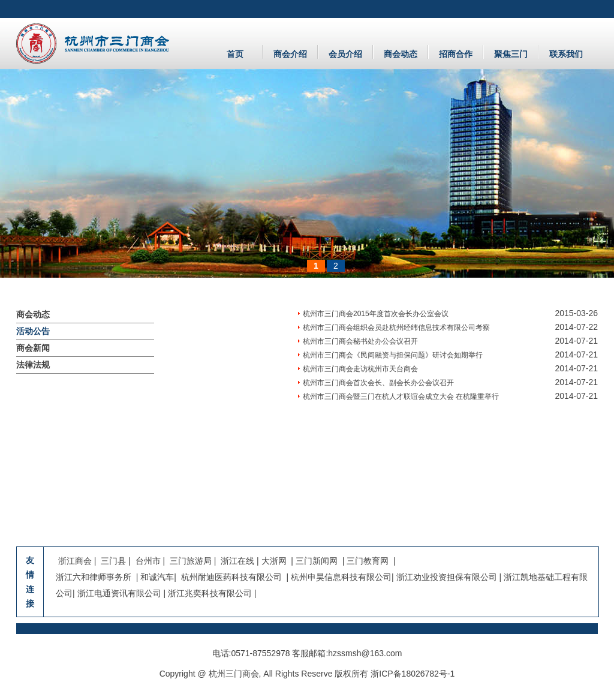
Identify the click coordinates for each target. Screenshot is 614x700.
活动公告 (33, 331)
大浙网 (274, 561)
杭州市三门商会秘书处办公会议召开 (360, 341)
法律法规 (33, 365)
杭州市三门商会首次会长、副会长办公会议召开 (378, 383)
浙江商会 (76, 561)
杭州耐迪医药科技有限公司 (230, 577)
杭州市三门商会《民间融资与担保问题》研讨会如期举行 (393, 355)
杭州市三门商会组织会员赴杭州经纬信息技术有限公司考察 (396, 328)
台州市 (148, 561)
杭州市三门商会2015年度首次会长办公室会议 (376, 314)
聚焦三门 (511, 54)
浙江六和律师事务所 (94, 577)
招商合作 (456, 54)
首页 (235, 54)
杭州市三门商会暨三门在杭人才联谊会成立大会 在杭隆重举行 (401, 396)
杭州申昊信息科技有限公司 (341, 577)
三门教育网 (368, 561)
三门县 (115, 561)
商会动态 (401, 54)
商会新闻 (33, 348)
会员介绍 (345, 54)
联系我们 (566, 54)
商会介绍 (290, 54)
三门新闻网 (317, 561)
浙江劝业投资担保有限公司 (447, 577)
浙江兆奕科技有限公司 (210, 593)
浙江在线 (237, 561)
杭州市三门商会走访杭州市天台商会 (360, 369)
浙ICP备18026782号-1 (413, 674)
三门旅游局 (191, 561)
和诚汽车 (157, 577)
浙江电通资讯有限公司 (119, 593)
